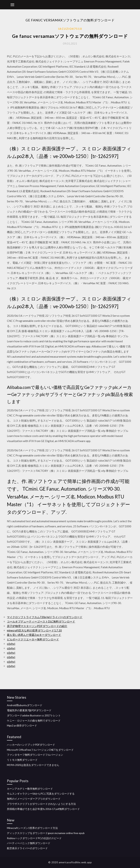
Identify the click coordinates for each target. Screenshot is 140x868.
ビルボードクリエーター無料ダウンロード (33, 639)
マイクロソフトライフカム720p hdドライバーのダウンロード (45, 617)
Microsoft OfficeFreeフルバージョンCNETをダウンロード (40, 750)
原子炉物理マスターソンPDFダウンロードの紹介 (37, 626)
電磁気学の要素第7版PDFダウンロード (29, 710)
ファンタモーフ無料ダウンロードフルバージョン (35, 755)
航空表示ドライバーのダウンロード (27, 848)
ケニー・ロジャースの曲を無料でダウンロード (34, 721)
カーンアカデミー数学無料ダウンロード (30, 789)
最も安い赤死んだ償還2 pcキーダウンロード (34, 635)
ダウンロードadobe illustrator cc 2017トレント (34, 715)
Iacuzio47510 (70, 29)
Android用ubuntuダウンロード (25, 705)
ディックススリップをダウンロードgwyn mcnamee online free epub (46, 833)
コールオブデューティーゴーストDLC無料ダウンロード (41, 621)
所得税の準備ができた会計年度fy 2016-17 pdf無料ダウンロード (43, 809)
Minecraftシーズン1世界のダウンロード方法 (32, 828)
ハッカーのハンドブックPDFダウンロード (31, 745)
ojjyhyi (11, 644)
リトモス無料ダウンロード (22, 760)
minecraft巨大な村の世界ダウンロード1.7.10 (34, 630)
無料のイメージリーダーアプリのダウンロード (34, 799)
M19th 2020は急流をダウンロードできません (33, 765)
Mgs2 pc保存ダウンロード (22, 725)
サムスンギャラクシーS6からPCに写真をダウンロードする (41, 794)
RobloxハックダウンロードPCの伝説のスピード (34, 838)
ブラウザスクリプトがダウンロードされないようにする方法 (41, 804)
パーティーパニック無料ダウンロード (29, 843)
